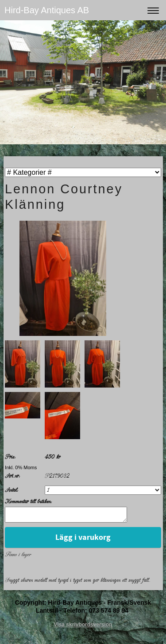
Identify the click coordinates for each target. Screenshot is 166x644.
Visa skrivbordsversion (83, 627)
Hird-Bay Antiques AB (47, 10)
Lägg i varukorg (83, 540)
